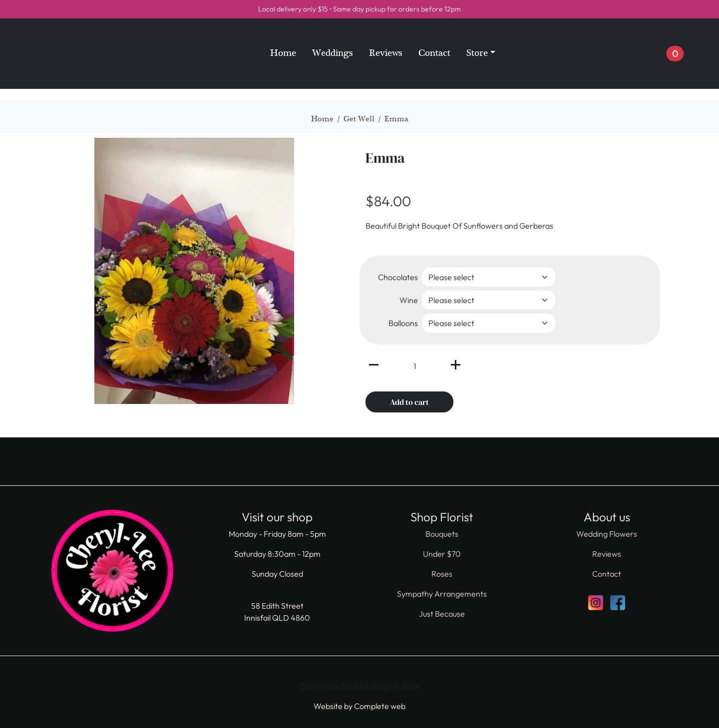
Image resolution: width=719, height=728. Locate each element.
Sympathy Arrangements (442, 594)
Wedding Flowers (607, 534)
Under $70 (442, 554)
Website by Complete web (359, 706)
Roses (442, 574)
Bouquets (442, 534)
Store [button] (477, 53)
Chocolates (398, 277)
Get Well (359, 119)
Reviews (386, 53)
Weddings (333, 53)
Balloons (403, 323)
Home (283, 53)
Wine (409, 300)
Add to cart (409, 402)
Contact (434, 53)
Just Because (442, 614)
